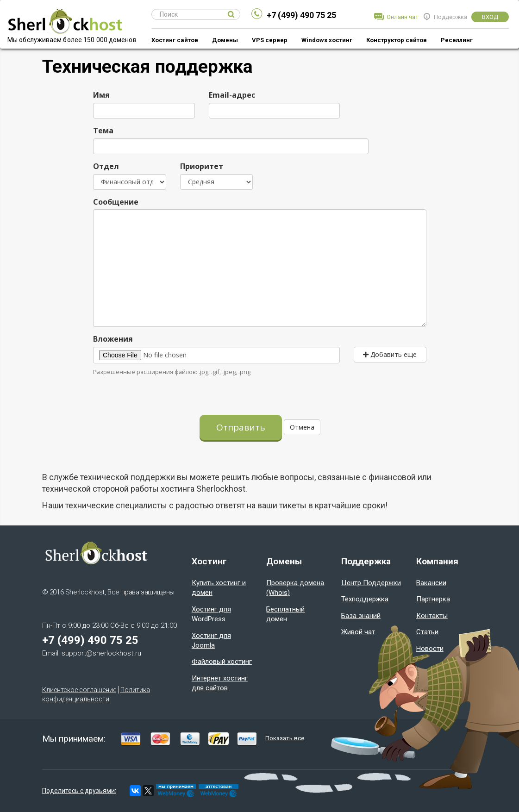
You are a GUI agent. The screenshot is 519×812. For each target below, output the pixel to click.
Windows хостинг (327, 40)
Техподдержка (365, 599)
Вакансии (431, 583)
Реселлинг (457, 40)
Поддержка (450, 17)
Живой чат (358, 632)
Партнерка (433, 599)
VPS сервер (270, 40)
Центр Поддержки (371, 583)
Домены (225, 40)
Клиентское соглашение (79, 690)
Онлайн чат (403, 17)
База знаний (361, 616)
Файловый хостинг (222, 662)
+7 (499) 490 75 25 (301, 15)
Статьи (427, 632)
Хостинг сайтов (175, 40)
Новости (430, 649)
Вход (490, 17)
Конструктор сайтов (397, 40)
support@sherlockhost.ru (101, 653)
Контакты (432, 616)
